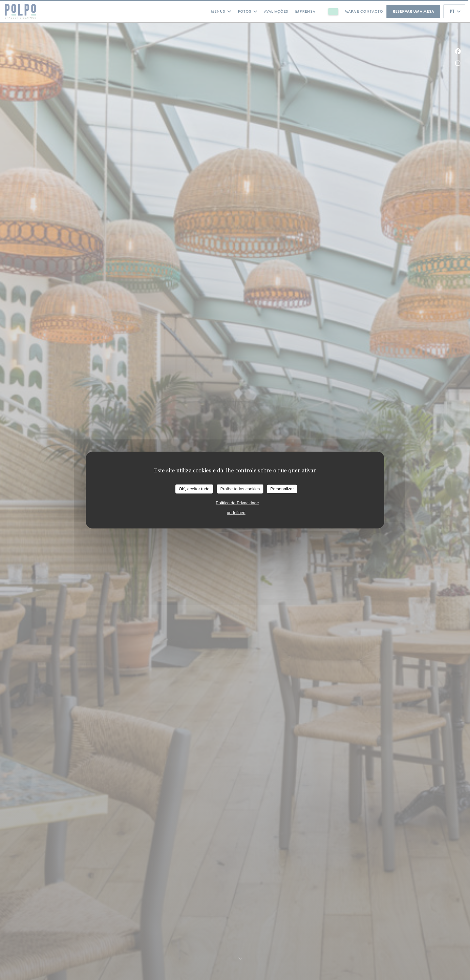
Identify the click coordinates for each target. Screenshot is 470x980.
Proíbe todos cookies (240, 489)
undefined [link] (236, 512)
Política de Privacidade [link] (237, 503)
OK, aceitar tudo (194, 489)
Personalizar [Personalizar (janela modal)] (282, 489)
